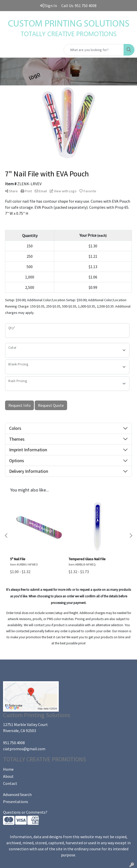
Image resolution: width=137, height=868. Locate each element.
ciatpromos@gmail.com (24, 749)
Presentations (16, 802)
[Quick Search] (94, 50)
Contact (10, 783)
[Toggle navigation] (8, 50)
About (8, 776)
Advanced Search (17, 794)
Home (8, 769)
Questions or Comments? (25, 812)
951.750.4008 (14, 743)
